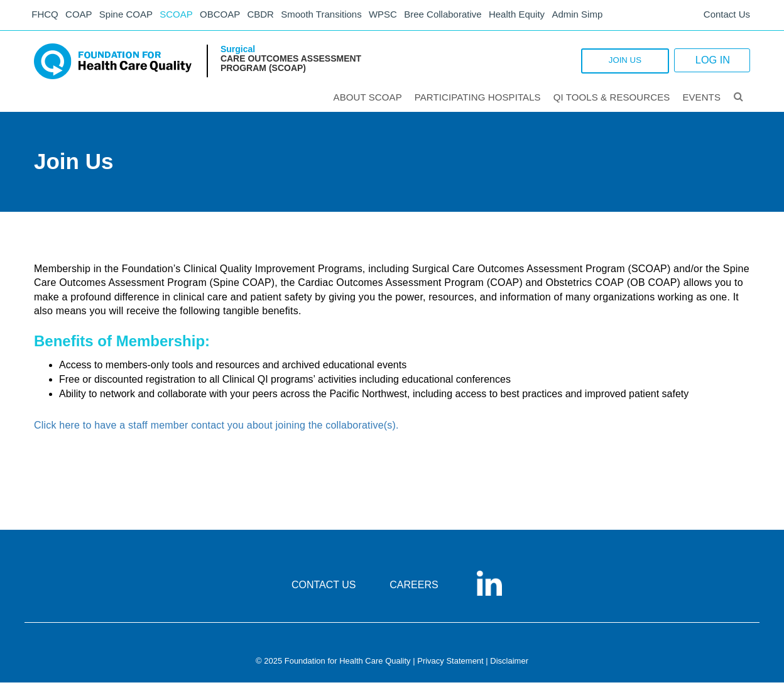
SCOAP (183, 16)
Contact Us (727, 16)
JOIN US (602, 63)
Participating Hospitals (478, 100)
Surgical (238, 52)
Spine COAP (131, 16)
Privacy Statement (450, 663)
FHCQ (47, 16)
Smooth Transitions (333, 16)
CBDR (271, 16)
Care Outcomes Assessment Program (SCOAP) (291, 66)
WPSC (397, 16)
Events (702, 100)
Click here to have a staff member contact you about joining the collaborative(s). (216, 428)
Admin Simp (596, 16)
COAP (83, 16)
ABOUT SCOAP (368, 100)
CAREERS (414, 587)
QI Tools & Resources (612, 100)
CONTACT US (324, 587)
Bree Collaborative (458, 16)
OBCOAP (229, 16)
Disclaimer (509, 663)
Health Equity (534, 16)
